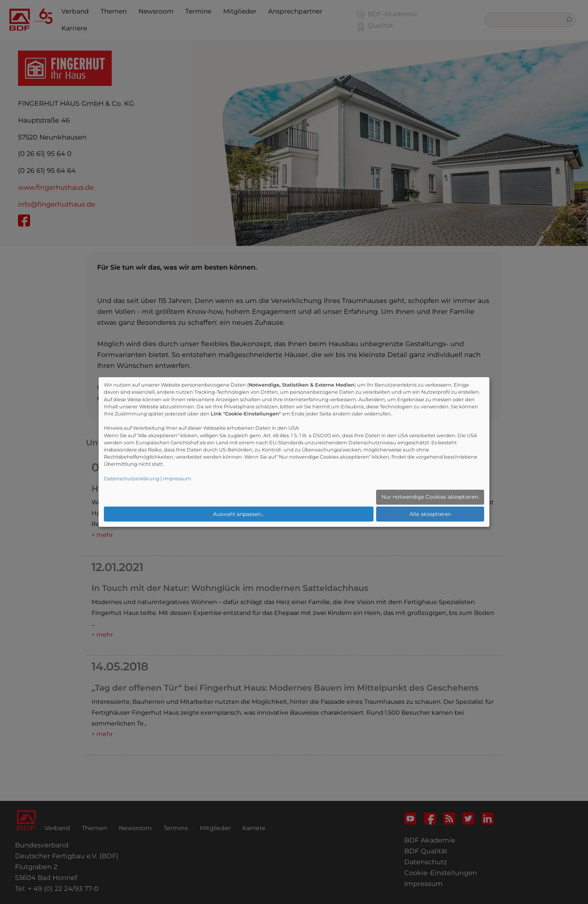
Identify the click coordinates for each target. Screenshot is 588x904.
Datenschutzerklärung (132, 479)
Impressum (177, 479)
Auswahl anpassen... (239, 514)
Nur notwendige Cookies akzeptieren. (430, 497)
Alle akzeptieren (430, 514)
